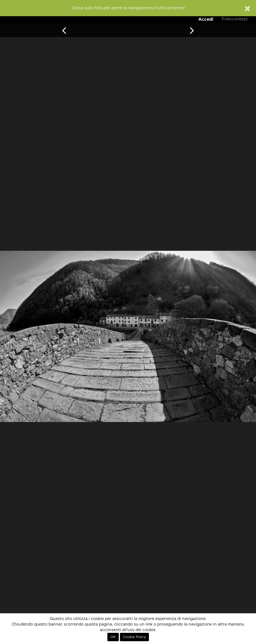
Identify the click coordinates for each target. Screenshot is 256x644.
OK (113, 637)
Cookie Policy (134, 637)
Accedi (206, 19)
